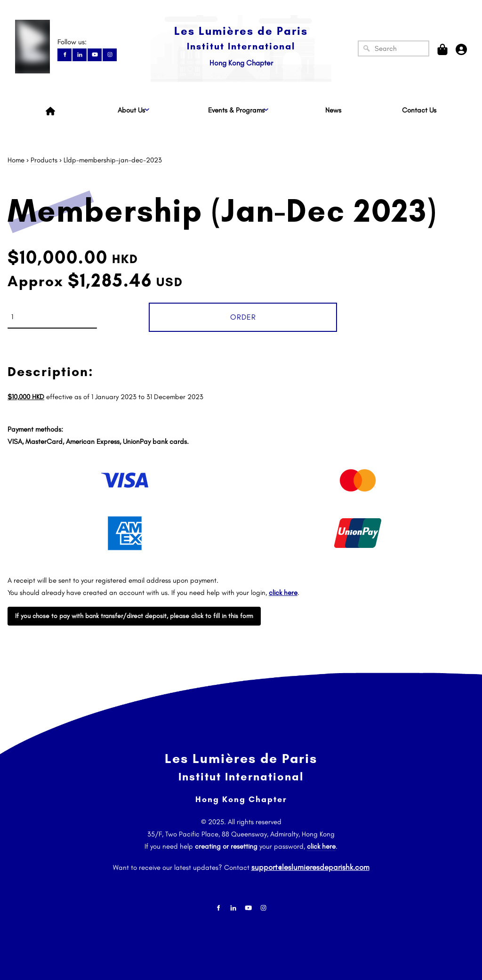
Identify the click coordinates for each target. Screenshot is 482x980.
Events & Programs (236, 110)
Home (16, 160)
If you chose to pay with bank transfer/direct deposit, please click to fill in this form (133, 613)
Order (243, 317)
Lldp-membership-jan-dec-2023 (113, 160)
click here (321, 846)
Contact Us (419, 110)
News (333, 110)
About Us (131, 110)
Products (44, 160)
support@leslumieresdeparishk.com (310, 865)
